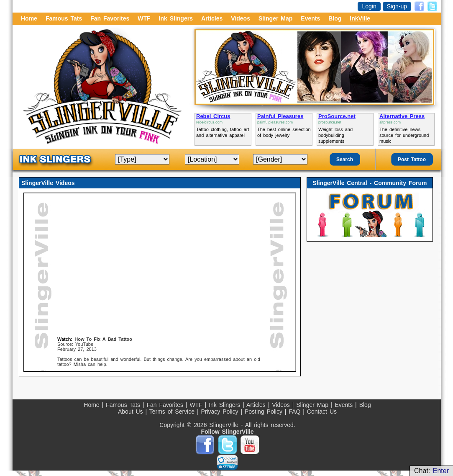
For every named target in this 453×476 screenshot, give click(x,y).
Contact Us (322, 412)
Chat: (431, 471)
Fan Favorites (110, 18)
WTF (144, 18)
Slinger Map (275, 18)
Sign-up (397, 6)
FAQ (296, 412)
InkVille (360, 18)
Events (310, 18)
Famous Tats (64, 18)
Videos (241, 18)
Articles (212, 18)
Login (369, 6)
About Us (132, 412)
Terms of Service (173, 412)
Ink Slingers (176, 18)
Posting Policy (265, 412)
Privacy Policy (221, 412)
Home (29, 18)
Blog (335, 18)
